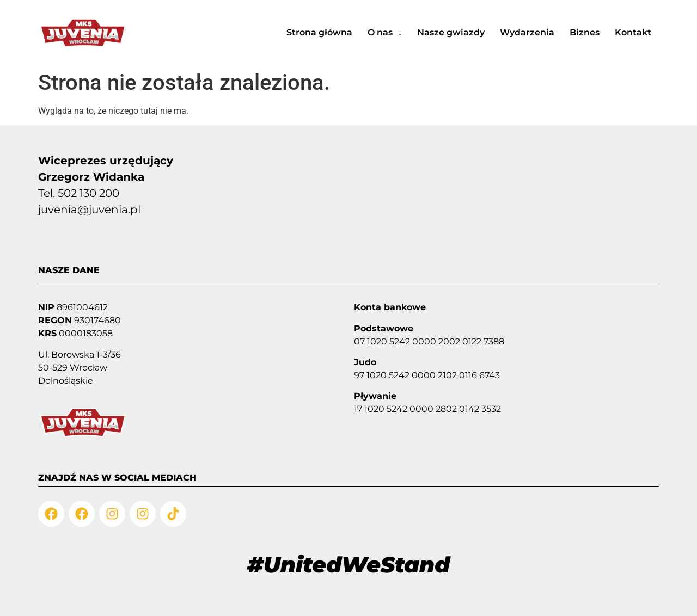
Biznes (585, 32)
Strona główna (319, 32)
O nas (385, 32)
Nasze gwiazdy (451, 32)
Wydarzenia (527, 32)
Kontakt (633, 32)
